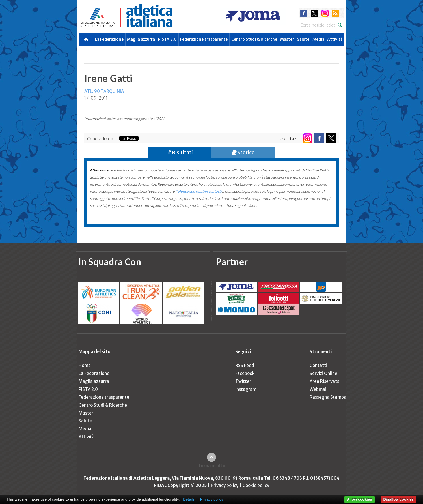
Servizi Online (323, 373)
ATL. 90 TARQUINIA (104, 91)
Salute (303, 39)
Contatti (318, 365)
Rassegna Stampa (328, 397)
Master (287, 39)
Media (318, 39)
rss (335, 13)
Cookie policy (256, 485)
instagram (325, 13)
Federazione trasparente (204, 39)
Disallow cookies (399, 499)
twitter (314, 13)
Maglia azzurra (141, 39)
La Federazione (109, 39)
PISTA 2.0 (167, 39)
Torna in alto (212, 466)
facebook (304, 13)
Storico (243, 152)
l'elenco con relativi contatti (198, 191)
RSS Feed (245, 365)
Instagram (246, 389)
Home (85, 365)
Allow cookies (360, 499)
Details (189, 499)
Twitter (243, 381)
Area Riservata (325, 381)
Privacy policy (225, 485)
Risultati (180, 152)
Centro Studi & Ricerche (254, 39)
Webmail (319, 389)
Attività (335, 39)
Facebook (245, 373)
